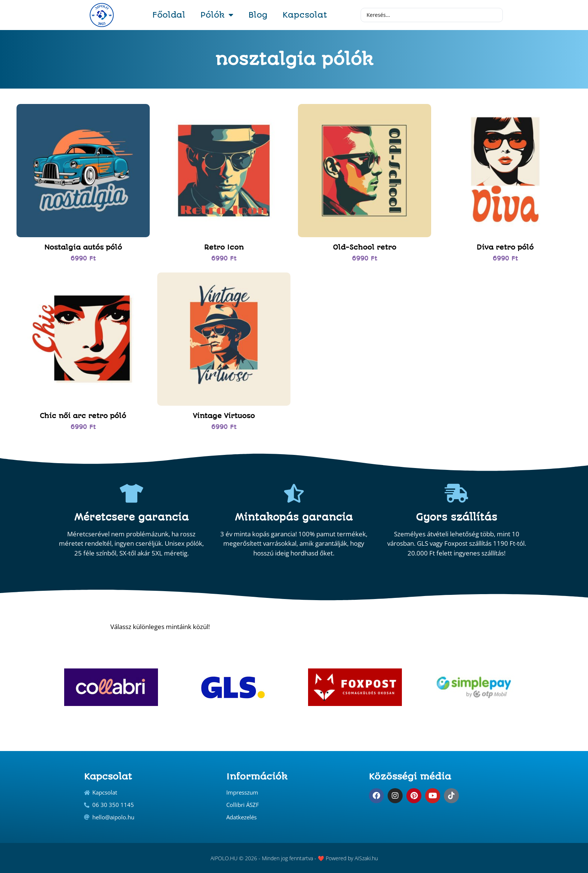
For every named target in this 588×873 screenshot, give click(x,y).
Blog (258, 15)
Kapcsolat (305, 15)
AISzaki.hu (366, 858)
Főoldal (169, 15)
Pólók (217, 15)
